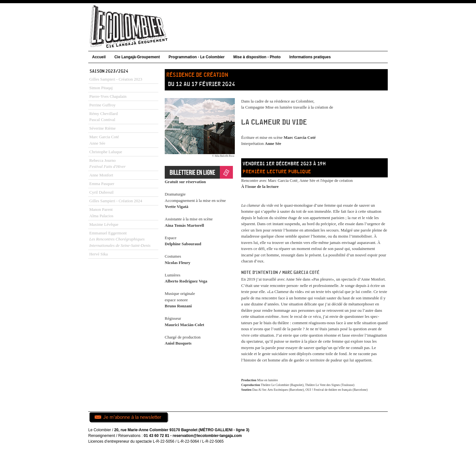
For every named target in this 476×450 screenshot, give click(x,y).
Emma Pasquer (102, 184)
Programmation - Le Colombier (197, 57)
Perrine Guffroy (102, 105)
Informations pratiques (310, 57)
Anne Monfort (101, 175)
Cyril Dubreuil (101, 192)
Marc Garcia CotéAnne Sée (104, 140)
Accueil (99, 57)
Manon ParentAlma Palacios (101, 213)
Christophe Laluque (106, 152)
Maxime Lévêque (104, 224)
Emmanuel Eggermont (120, 239)
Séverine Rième (102, 128)
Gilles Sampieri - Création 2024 (116, 201)
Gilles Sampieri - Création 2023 (116, 79)
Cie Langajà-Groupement (137, 57)
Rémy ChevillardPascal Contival (103, 117)
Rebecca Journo (107, 164)
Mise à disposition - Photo (257, 57)
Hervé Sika (98, 254)
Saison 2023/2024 (109, 71)
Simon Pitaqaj (101, 88)
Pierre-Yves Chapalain (108, 96)
